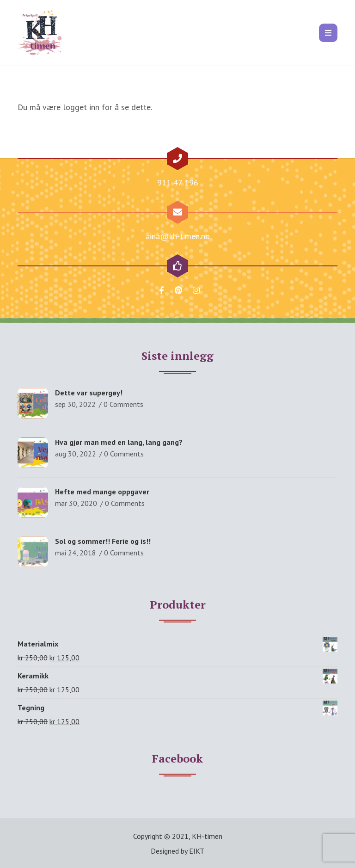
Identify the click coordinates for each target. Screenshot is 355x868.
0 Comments (123, 404)
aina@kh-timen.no (178, 236)
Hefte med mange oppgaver (102, 492)
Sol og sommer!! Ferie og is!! (103, 541)
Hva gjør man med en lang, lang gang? (119, 442)
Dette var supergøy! (89, 393)
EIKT (197, 851)
